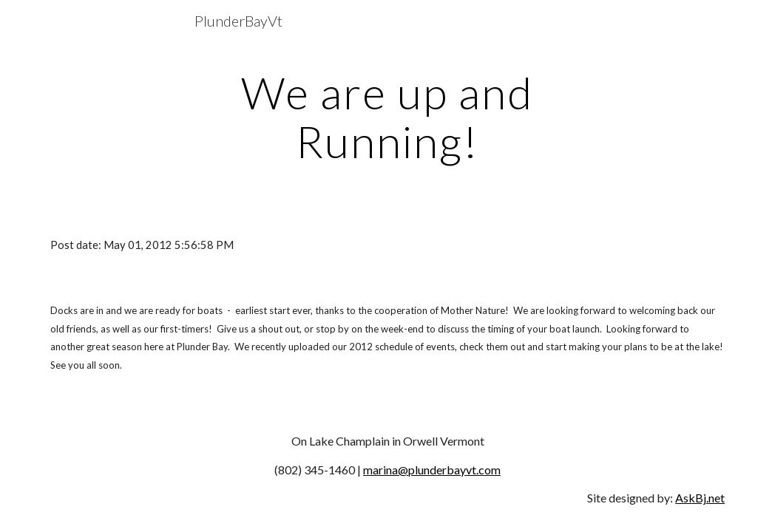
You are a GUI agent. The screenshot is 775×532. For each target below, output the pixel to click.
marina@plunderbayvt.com (432, 470)
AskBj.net (700, 498)
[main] (388, 117)
